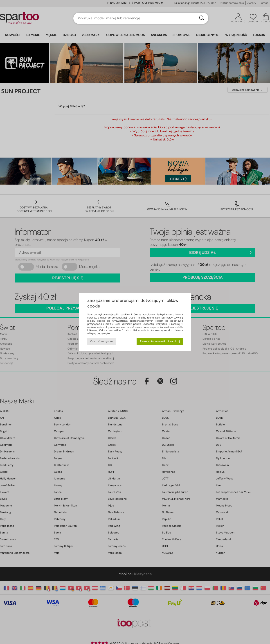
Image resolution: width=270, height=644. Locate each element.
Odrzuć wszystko (102, 341)
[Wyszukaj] (202, 18)
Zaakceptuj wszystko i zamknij (160, 341)
